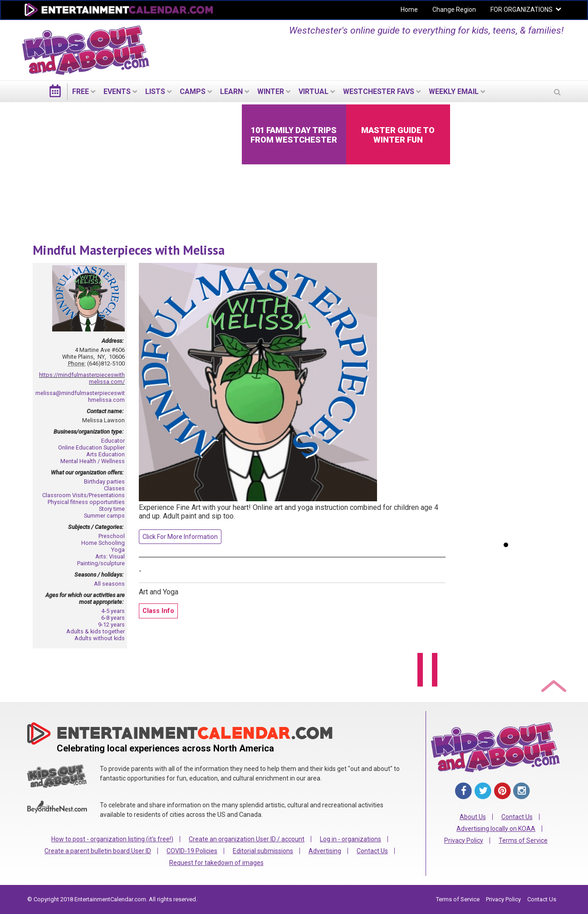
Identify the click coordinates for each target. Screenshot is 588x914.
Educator (113, 441)
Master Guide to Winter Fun (398, 135)
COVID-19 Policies (192, 851)
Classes (114, 488)
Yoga (118, 550)
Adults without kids (100, 638)
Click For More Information (180, 537)
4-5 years (113, 611)
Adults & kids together (96, 631)
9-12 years (111, 625)
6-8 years (113, 618)
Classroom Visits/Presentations (83, 495)
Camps (193, 91)
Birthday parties (104, 482)
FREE (81, 91)
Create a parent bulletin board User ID (98, 851)
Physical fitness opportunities (86, 502)
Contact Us (372, 851)
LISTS (155, 91)
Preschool (112, 536)
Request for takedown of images (216, 863)
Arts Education (105, 454)
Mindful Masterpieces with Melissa (129, 250)
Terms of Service (523, 840)
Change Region (454, 10)
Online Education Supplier (91, 447)
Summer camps (104, 516)
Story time (112, 509)
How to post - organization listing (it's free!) (112, 839)
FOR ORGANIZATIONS (522, 10)
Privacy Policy (464, 840)
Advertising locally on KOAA (496, 829)
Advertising (325, 851)
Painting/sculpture (101, 563)
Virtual (314, 91)
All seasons (109, 584)
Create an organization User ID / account (247, 839)
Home (409, 10)
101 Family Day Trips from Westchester (294, 135)
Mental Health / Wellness (93, 461)
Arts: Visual (110, 556)
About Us (473, 817)
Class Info (158, 611)
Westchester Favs (379, 91)
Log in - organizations (350, 839)
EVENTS (117, 91)
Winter (271, 91)
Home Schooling (103, 543)
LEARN (231, 91)
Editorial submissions (263, 851)
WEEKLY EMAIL (454, 91)
